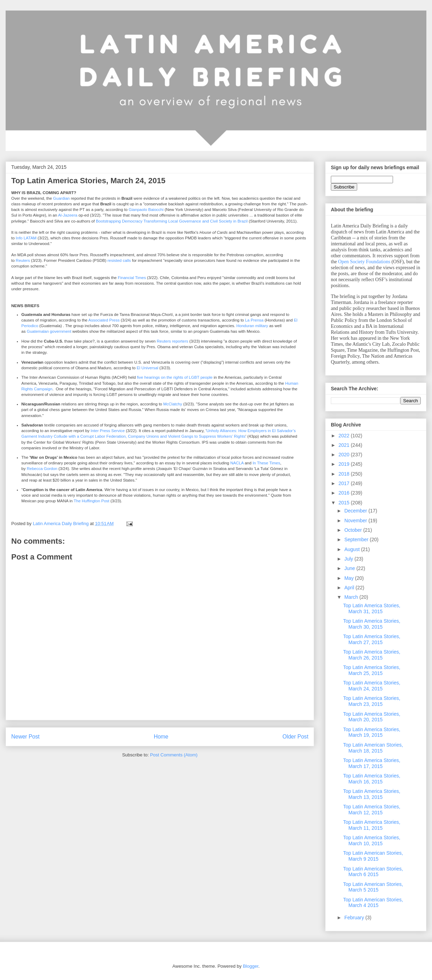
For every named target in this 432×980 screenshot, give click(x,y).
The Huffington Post (92, 501)
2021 (345, 445)
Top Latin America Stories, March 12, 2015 (372, 810)
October (354, 530)
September (357, 539)
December (356, 511)
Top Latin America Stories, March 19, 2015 (372, 732)
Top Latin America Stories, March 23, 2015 (372, 701)
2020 (345, 455)
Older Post (295, 737)
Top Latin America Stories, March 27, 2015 (372, 639)
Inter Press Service (108, 431)
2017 (345, 483)
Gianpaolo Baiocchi (146, 210)
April (350, 588)
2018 (345, 474)
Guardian (61, 198)
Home (161, 737)
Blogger (250, 966)
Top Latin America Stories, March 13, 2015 (372, 794)
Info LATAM (26, 238)
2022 (345, 436)
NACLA (237, 463)
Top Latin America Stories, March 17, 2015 (372, 763)
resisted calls (119, 260)
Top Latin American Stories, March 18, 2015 (373, 748)
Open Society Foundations (364, 262)
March (352, 597)
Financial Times (132, 278)
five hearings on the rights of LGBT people (175, 377)
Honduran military (252, 326)
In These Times (266, 463)
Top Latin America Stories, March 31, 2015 (372, 608)
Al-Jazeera (68, 215)
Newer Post (25, 737)
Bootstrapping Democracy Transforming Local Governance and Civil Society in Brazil (172, 221)
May (349, 578)
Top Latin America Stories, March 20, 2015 (372, 717)
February (355, 918)
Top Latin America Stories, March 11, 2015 (372, 825)
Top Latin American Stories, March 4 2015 (373, 903)
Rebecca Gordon (42, 469)
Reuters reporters (172, 341)
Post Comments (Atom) (174, 755)
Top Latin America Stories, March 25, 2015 (372, 670)
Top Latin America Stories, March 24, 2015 (372, 686)
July (349, 559)
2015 (345, 503)
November (356, 521)
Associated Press (104, 320)
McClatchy (173, 404)
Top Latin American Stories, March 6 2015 (373, 872)
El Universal (147, 368)
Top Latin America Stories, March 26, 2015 (372, 655)
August (352, 549)
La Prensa (254, 320)
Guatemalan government (49, 331)
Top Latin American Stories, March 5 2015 (373, 887)
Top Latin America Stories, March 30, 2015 (372, 624)
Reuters (23, 260)
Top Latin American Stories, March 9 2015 (373, 856)
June (350, 568)
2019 (345, 464)
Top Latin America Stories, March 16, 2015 (372, 779)
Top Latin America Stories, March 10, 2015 (372, 840)
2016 (345, 493)
